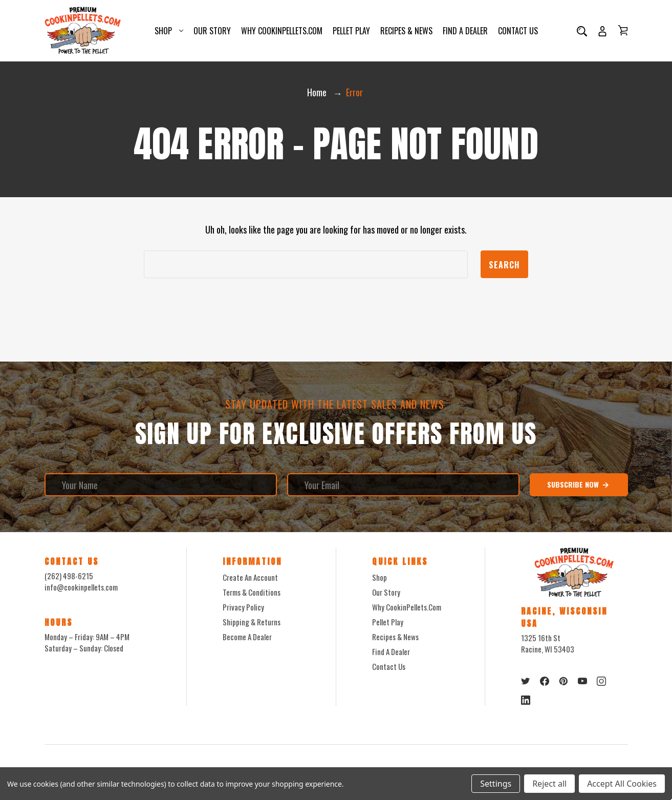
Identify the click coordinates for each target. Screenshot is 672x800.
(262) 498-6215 (69, 576)
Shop (169, 31)
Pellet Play (351, 31)
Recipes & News (406, 31)
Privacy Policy (243, 607)
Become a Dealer (247, 637)
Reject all (549, 784)
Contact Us (518, 31)
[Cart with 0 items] (623, 30)
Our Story (212, 31)
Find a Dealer (465, 31)
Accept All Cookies (622, 784)
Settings (496, 784)
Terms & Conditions (252, 592)
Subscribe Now (579, 485)
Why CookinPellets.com (282, 31)
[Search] (582, 31)
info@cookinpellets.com (81, 587)
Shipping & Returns (252, 622)
